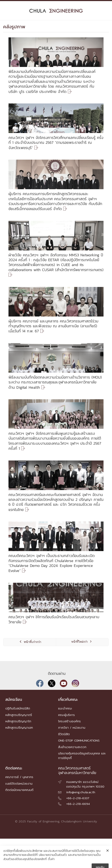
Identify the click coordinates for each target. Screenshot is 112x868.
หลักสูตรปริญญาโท (18, 721)
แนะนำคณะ (65, 708)
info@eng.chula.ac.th (81, 792)
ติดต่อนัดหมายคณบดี (19, 790)
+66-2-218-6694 (78, 804)
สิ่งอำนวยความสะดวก (72, 747)
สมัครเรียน (14, 699)
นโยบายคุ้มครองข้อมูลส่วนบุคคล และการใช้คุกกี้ (82, 756)
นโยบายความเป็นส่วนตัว (53, 865)
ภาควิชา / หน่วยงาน (72, 727)
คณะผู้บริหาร (66, 715)
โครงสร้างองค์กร (69, 721)
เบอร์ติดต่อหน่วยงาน (19, 783)
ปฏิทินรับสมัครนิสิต (18, 708)
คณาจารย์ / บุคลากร (19, 777)
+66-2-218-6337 (78, 798)
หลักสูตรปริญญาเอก (19, 727)
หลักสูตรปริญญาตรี (19, 715)
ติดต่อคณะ (14, 768)
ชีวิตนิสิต (64, 734)
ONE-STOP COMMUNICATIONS (79, 740)
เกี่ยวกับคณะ (68, 699)
